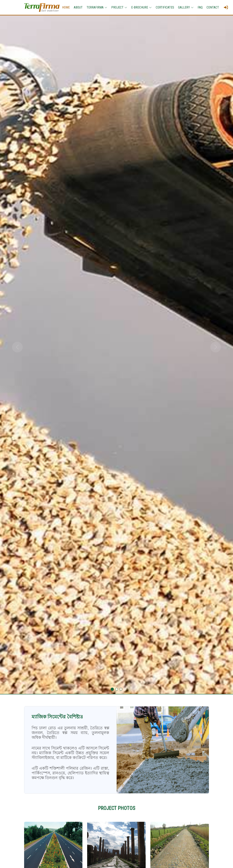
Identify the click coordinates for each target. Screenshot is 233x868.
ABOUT (78, 7)
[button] (17, 347)
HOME (66, 7)
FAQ (200, 7)
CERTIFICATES (165, 7)
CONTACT (213, 7)
